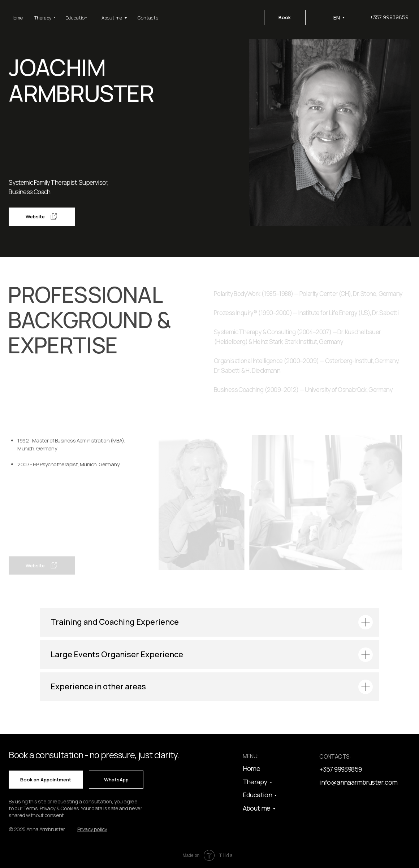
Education (258, 795)
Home (252, 768)
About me (257, 808)
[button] (92, 829)
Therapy (255, 782)
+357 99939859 (389, 17)
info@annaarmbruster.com (358, 782)
